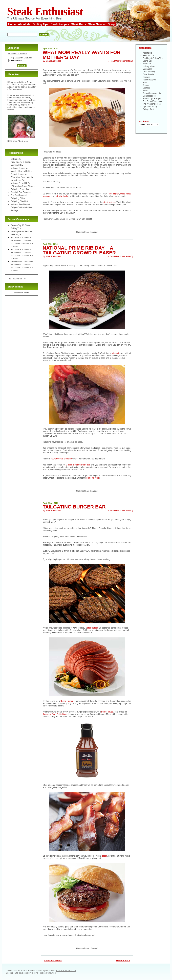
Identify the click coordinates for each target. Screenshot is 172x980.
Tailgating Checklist (19, 201)
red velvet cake (62, 196)
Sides (145, 91)
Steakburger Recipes (152, 99)
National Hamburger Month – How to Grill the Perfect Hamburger (21, 171)
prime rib (115, 353)
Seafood (146, 88)
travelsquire (16, 231)
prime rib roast (93, 478)
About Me (24, 24)
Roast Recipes (149, 80)
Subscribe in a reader (18, 54)
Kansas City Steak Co (66, 971)
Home (12, 24)
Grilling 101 (16, 159)
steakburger (92, 628)
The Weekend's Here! (152, 104)
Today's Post (148, 109)
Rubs (145, 82)
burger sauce (107, 712)
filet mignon (114, 194)
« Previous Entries (53, 961)
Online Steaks (24, 292)
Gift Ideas (147, 64)
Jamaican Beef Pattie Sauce (55, 714)
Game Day (147, 61)
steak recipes (109, 202)
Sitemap (10, 973)
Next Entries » (123, 961)
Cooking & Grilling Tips (153, 58)
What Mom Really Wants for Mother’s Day (82, 55)
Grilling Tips (40, 24)
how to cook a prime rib (61, 459)
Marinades (147, 69)
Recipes (146, 77)
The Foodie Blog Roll (17, 279)
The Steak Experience (153, 101)
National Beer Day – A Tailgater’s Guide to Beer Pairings (22, 207)
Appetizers (147, 53)
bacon (105, 856)
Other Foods (148, 74)
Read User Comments (120, 61)
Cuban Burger (67, 701)
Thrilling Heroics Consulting (43, 973)
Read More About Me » (18, 141)
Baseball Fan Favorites (21, 192)
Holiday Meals (149, 66)
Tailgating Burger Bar (74, 507)
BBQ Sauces (148, 56)
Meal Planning (149, 72)
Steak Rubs (79, 24)
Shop (111, 24)
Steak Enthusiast (45, 12)
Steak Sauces (97, 24)
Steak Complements (152, 93)
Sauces (146, 85)
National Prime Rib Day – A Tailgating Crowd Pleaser (79, 250)
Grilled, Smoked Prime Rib (78, 465)
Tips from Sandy (150, 107)
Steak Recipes (60, 24)
